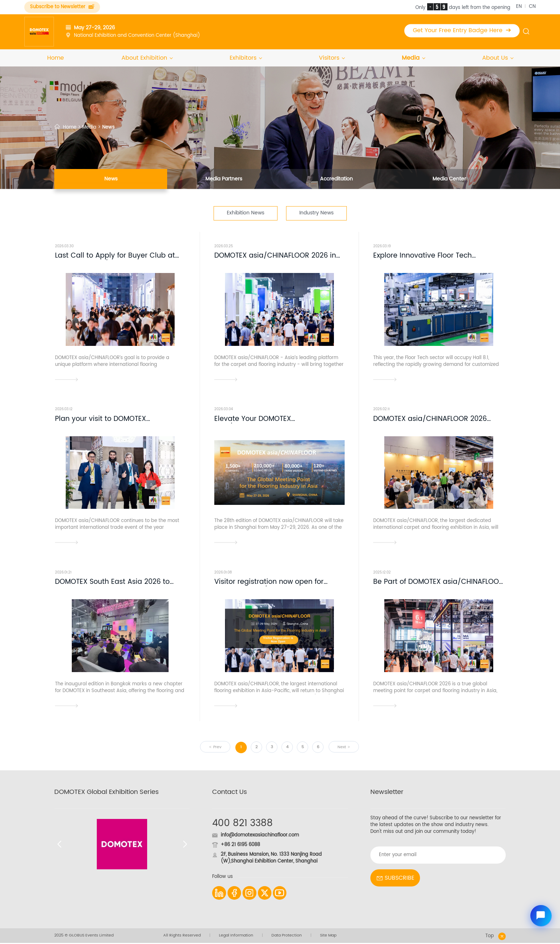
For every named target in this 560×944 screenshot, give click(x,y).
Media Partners (224, 179)
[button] (59, 845)
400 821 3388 (242, 824)
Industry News (316, 213)
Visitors (332, 58)
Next (342, 748)
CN (532, 7)
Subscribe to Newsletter (62, 7)
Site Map (328, 937)
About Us (497, 58)
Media (413, 58)
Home (56, 58)
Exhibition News (246, 213)
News (111, 179)
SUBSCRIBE (395, 879)
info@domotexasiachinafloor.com (260, 836)
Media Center (449, 179)
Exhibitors (246, 58)
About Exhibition (147, 58)
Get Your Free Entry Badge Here (462, 31)
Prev (217, 748)
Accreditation (336, 179)
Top (496, 937)
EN (519, 7)
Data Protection (287, 937)
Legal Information (236, 937)
